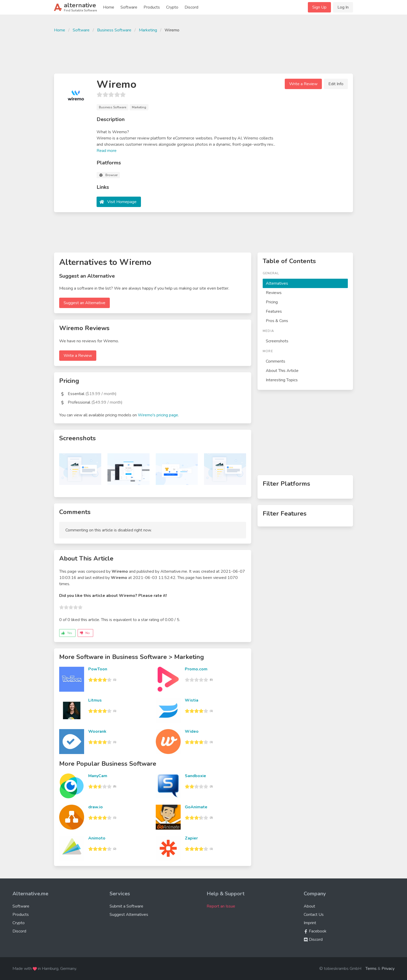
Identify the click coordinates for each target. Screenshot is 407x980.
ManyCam (98, 776)
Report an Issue (221, 906)
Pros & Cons (277, 321)
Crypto (172, 7)
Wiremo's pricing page (158, 415)
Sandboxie (195, 776)
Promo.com (196, 669)
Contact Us (314, 915)
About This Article (282, 371)
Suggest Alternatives (129, 915)
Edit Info (336, 84)
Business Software (114, 30)
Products (152, 7)
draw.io (96, 807)
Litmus (95, 700)
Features (274, 311)
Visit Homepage (122, 202)
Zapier (191, 838)
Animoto (97, 838)
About (309, 906)
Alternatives (277, 283)
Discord (191, 7)
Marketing (148, 30)
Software (129, 7)
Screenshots (277, 341)
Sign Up (319, 7)
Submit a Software (126, 906)
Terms (371, 969)
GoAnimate (196, 807)
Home (109, 7)
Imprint (310, 923)
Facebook (315, 931)
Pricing (272, 302)
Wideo (192, 731)
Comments (276, 361)
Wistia (192, 700)
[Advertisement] (203, 52)
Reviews (274, 293)
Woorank (97, 731)
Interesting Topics (282, 380)
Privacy (388, 969)
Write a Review (303, 84)
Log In (343, 7)
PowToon (98, 669)
